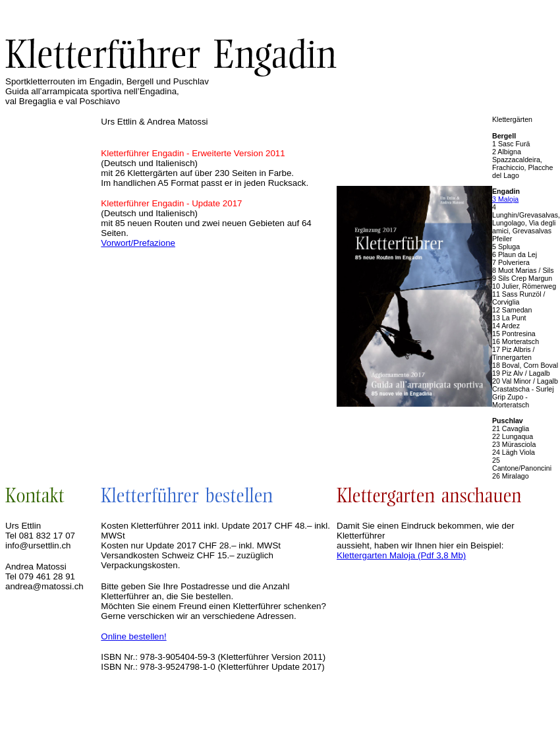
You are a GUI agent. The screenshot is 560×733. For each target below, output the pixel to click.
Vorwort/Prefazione (138, 243)
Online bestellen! (133, 636)
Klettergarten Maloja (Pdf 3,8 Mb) (401, 555)
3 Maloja (505, 199)
